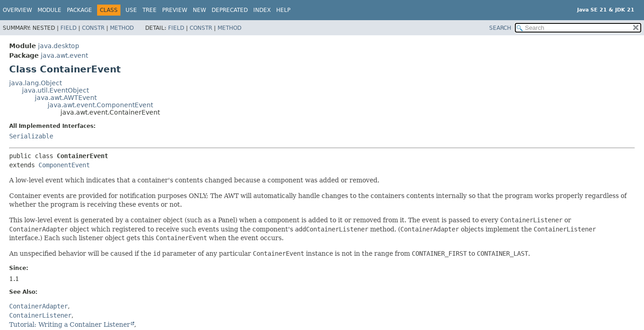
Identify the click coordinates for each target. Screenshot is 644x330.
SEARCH (500, 28)
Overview (17, 10)
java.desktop (59, 46)
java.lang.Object (35, 83)
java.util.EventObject (55, 90)
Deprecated (230, 10)
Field (68, 28)
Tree (150, 10)
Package (79, 10)
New (199, 10)
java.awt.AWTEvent (66, 98)
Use (131, 10)
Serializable (31, 136)
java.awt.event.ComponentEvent (100, 105)
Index (262, 10)
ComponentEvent (64, 165)
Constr (93, 28)
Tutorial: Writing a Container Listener (70, 324)
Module (49, 10)
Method (122, 28)
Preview (175, 10)
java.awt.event (64, 55)
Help (283, 10)
